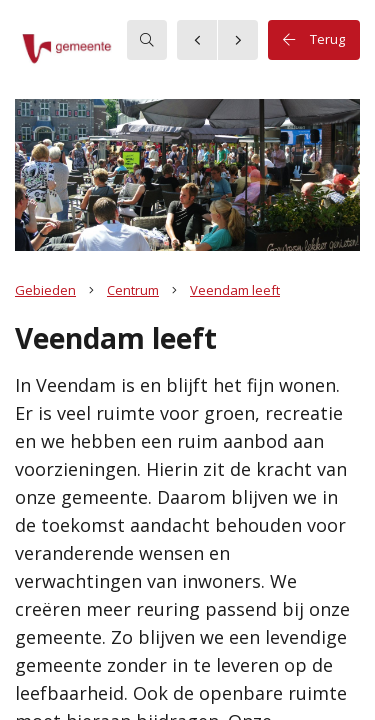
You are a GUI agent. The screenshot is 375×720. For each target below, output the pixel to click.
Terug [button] (314, 40)
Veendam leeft (235, 290)
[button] (95, 49)
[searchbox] (147, 40)
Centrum (133, 290)
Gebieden (45, 290)
